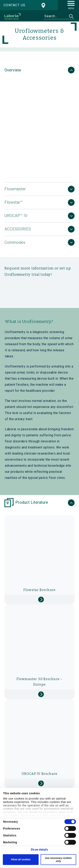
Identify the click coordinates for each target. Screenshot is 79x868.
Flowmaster (15, 189)
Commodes (15, 242)
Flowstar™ (14, 202)
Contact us (15, 5)
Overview (13, 70)
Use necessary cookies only (58, 859)
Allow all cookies (21, 859)
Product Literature (26, 503)
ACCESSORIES (18, 229)
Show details (39, 850)
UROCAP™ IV (16, 216)
